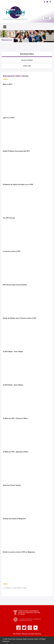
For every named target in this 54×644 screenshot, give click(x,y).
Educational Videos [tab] (27, 54)
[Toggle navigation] (5, 26)
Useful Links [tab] (27, 66)
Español (47, 18)
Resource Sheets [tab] (27, 60)
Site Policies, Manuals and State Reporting (27, 634)
